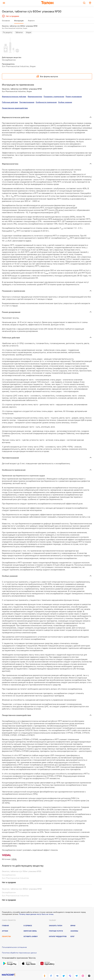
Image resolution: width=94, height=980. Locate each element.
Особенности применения (46, 98)
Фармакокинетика (35, 92)
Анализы (74, 926)
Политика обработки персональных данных (19, 948)
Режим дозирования (74, 92)
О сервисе (28, 921)
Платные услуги (56, 926)
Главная (5, 921)
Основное (6, 22)
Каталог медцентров (58, 932)
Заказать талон (56, 921)
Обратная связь (30, 926)
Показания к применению (54, 92)
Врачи (73, 921)
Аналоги (31, 22)
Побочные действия (10, 98)
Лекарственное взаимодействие (15, 104)
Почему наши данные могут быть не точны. (36, 910)
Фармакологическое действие (14, 92)
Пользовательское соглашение (14, 943)
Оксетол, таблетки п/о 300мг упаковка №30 (22, 884)
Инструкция (19, 22)
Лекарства (6, 932)
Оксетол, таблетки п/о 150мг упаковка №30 (22, 867)
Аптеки (5, 926)
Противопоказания (27, 98)
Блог (73, 932)
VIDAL (14, 855)
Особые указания (65, 98)
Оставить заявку (31, 932)
